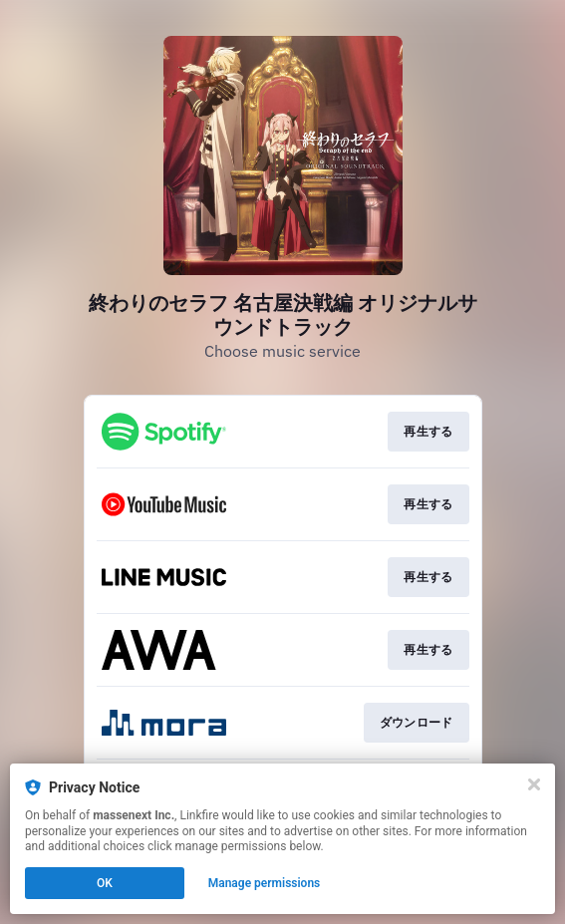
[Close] (534, 784)
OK (105, 883)
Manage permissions (265, 883)
